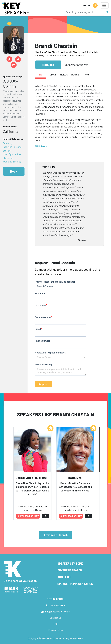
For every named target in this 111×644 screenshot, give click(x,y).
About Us (64, 577)
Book (14, 171)
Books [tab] (75, 74)
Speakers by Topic (70, 563)
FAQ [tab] (87, 74)
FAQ (55, 624)
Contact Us (55, 618)
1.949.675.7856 (57, 605)
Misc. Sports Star (12, 154)
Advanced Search (56, 535)
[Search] (84, 12)
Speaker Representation (75, 584)
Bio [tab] (41, 74)
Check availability (28, 516)
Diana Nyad (75, 478)
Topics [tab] (52, 74)
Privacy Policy (55, 630)
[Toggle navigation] (104, 5)
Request (48, 65)
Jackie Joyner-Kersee (32, 478)
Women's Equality (12, 161)
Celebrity (8, 143)
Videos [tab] (64, 74)
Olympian (8, 158)
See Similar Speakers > (76, 65)
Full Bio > (41, 146)
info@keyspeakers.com (58, 611)
